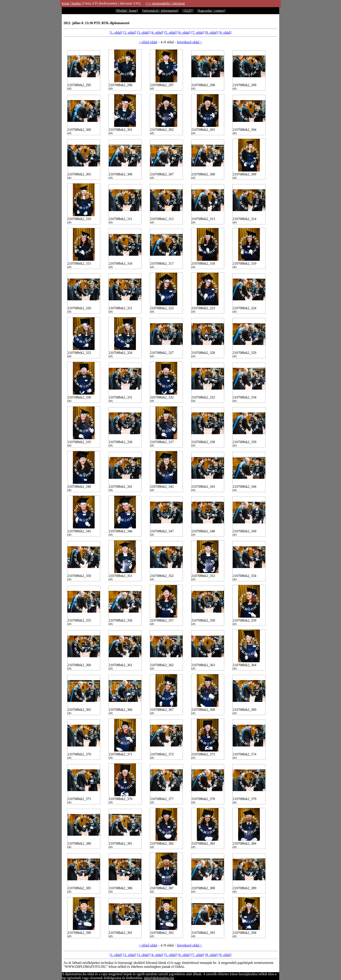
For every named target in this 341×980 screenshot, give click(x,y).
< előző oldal (148, 42)
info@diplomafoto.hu (159, 978)
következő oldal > (190, 42)
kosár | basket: (72, 3)
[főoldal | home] (127, 11)
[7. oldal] (198, 33)
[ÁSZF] (188, 11)
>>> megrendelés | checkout (165, 3)
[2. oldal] (130, 33)
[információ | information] (160, 11)
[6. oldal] (184, 33)
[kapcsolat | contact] (211, 11)
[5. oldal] (171, 33)
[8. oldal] (211, 33)
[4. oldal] (157, 33)
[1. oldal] (116, 33)
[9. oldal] (225, 33)
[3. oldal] (143, 33)
